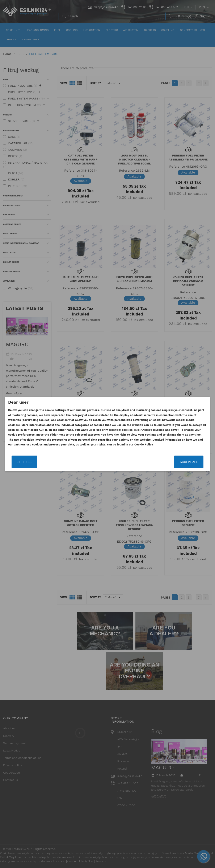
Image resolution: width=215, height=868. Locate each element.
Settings (24, 462)
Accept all (189, 462)
